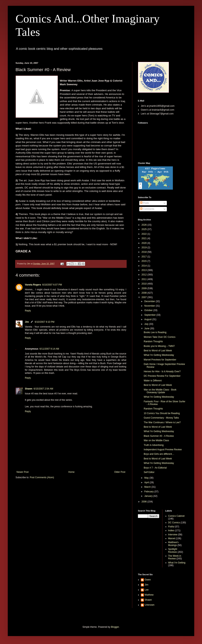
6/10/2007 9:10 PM (45, 322)
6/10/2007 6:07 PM (52, 285)
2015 (145, 261)
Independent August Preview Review (163, 450)
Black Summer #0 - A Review (159, 436)
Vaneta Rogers (33, 285)
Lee (147, 590)
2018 (145, 252)
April (147, 482)
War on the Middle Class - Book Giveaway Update (160, 391)
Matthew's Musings (173, 544)
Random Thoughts (153, 341)
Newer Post (23, 472)
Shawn (29, 389)
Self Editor (149, 472)
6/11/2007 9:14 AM (49, 349)
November (150, 306)
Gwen (148, 580)
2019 (145, 248)
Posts (144, 203)
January (149, 496)
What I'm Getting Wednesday (159, 431)
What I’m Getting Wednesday (159, 355)
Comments (147, 209)
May (147, 478)
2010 (145, 284)
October (149, 310)
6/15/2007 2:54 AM (43, 389)
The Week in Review (175, 557)
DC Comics (174, 523)
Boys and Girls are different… (159, 454)
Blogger (115, 627)
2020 (145, 243)
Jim (27, 322)
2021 (145, 238)
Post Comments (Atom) (42, 477)
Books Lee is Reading (155, 332)
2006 (145, 502)
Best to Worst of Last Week (158, 351)
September (150, 315)
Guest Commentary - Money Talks (161, 418)
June (147, 328)
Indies (171, 531)
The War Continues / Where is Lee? (162, 422)
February (149, 492)
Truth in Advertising (154, 445)
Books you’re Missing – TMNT (159, 346)
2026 (145, 225)
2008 (145, 293)
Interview (173, 535)
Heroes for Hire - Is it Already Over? (162, 371)
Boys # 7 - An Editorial (155, 468)
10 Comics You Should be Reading (162, 413)
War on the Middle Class (156, 440)
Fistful (171, 527)
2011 (145, 279)
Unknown (150, 605)
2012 (145, 275)
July (147, 324)
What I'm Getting (177, 563)
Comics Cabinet (176, 516)
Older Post (120, 472)
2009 (145, 288)
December (150, 301)
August (148, 319)
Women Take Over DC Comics (160, 337)
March (148, 487)
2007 (145, 297)
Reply (28, 311)
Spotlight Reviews (173, 550)
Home (71, 472)
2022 (145, 234)
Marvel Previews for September (160, 360)
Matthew (149, 595)
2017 (145, 257)
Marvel (172, 538)
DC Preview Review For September (162, 376)
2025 (145, 229)
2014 (145, 266)
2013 (145, 270)
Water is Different (153, 381)
